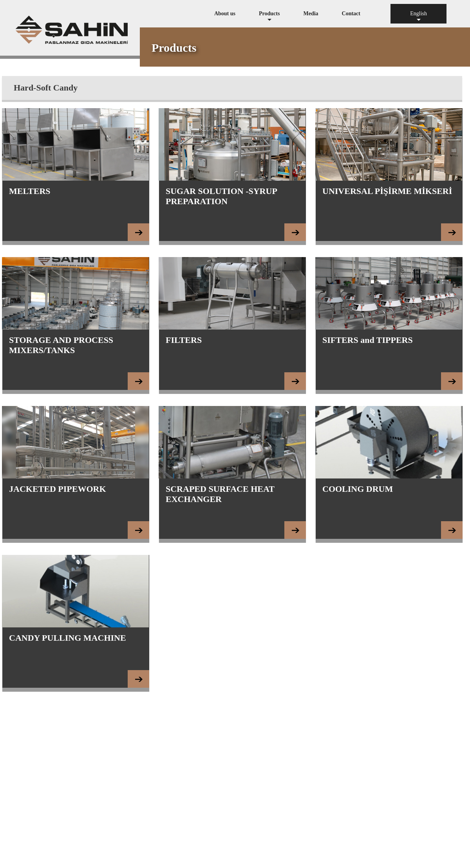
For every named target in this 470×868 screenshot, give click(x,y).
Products (269, 17)
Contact (351, 14)
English (418, 17)
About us (225, 14)
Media (311, 14)
